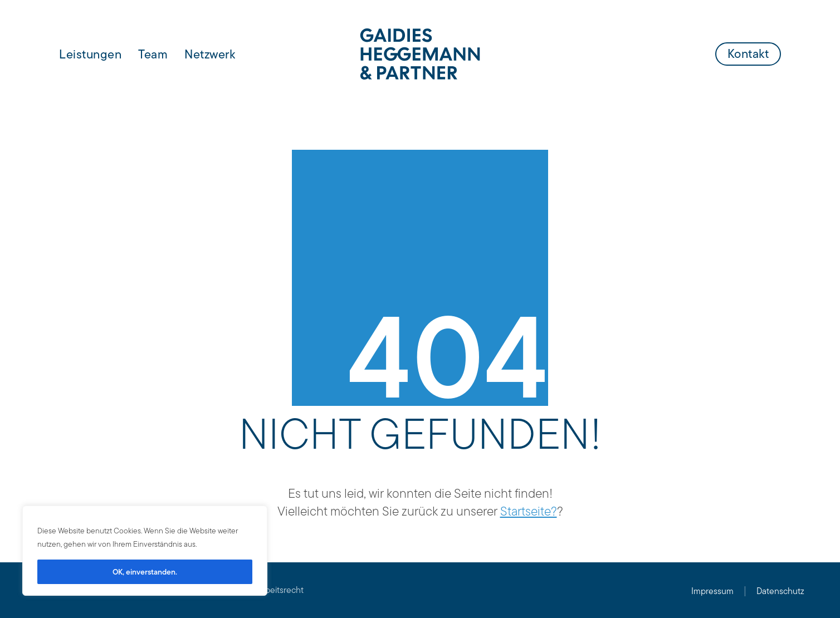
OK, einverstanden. (145, 572)
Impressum (712, 591)
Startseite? (529, 511)
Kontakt (748, 53)
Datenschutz (780, 591)
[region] (145, 551)
